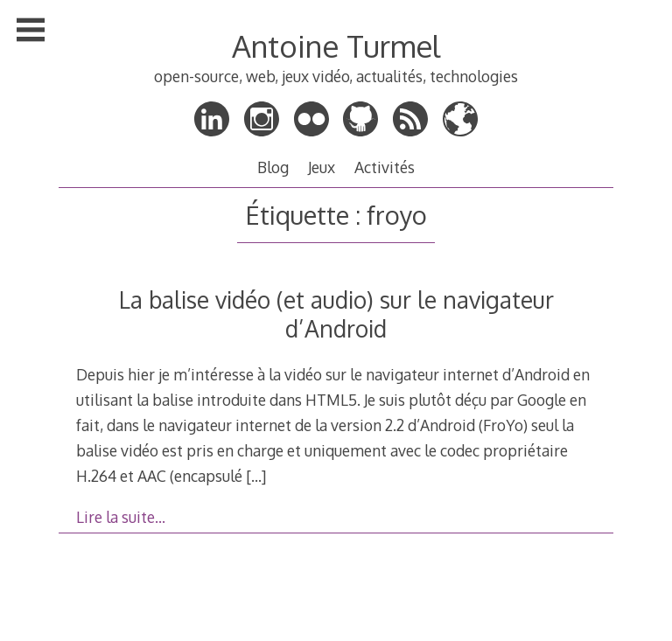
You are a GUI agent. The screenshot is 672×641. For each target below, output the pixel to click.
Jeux (322, 167)
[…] (256, 476)
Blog (273, 167)
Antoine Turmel (336, 46)
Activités (385, 167)
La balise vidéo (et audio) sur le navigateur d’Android (336, 314)
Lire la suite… (121, 517)
